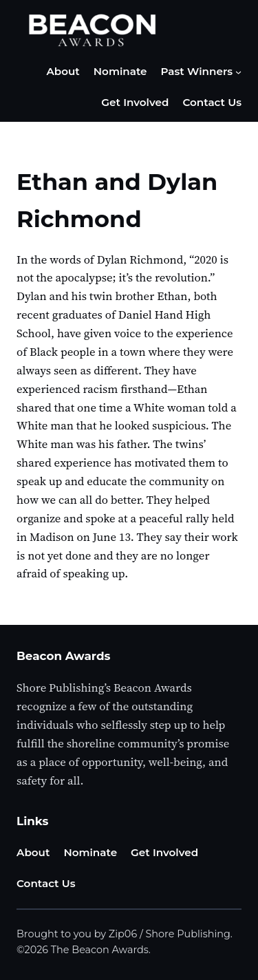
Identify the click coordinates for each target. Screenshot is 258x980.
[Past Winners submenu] (238, 72)
